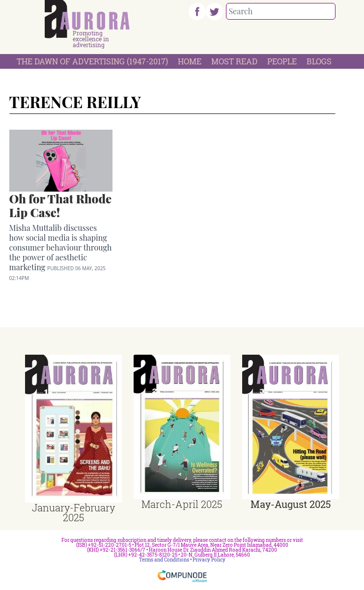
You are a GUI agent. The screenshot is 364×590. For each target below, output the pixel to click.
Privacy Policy (209, 560)
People (282, 61)
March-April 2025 (182, 504)
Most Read (234, 61)
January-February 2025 (73, 512)
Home (190, 61)
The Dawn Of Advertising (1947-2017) (92, 61)
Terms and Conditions (164, 560)
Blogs (319, 61)
